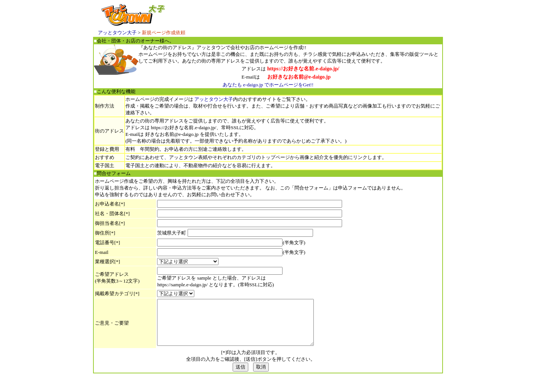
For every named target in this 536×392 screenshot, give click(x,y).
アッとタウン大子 (117, 33)
